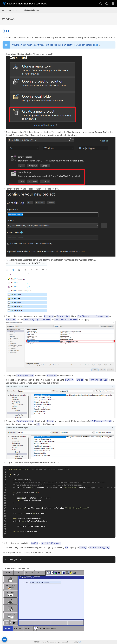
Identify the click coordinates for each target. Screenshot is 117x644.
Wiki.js (81, 642)
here (96, 45)
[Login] (113, 4)
